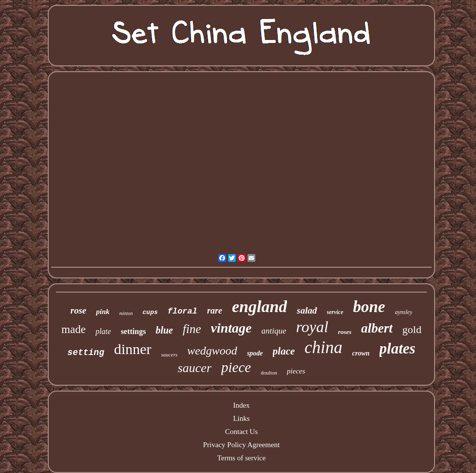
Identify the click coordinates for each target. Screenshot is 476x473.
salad (307, 310)
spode (255, 353)
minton (126, 313)
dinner (133, 349)
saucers (170, 355)
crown (361, 353)
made (74, 329)
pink (103, 312)
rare (215, 311)
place (284, 351)
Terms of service (242, 458)
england (259, 306)
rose (79, 310)
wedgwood (212, 351)
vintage (231, 328)
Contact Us (241, 432)
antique (274, 331)
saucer (195, 368)
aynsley (404, 312)
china (324, 347)
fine (192, 329)
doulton (269, 373)
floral (182, 311)
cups (150, 312)
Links (241, 418)
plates (398, 348)
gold (412, 329)
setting (86, 353)
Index (241, 405)
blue (164, 330)
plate (103, 331)
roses (345, 332)
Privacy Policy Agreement (241, 445)
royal (312, 327)
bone (369, 307)
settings (133, 331)
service (335, 312)
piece (236, 367)
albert (377, 328)
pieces (296, 371)
